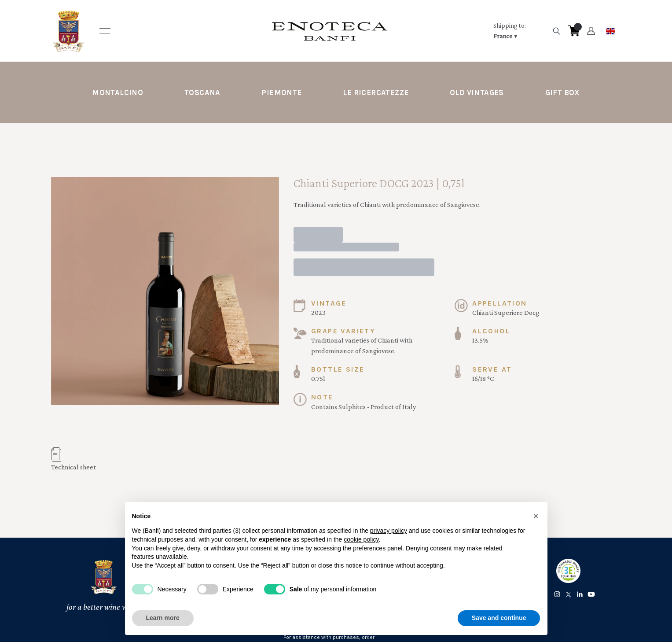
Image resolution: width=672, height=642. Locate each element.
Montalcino (118, 92)
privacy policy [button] (389, 531)
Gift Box (563, 92)
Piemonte (281, 92)
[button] (536, 516)
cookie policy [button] (361, 539)
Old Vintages (477, 92)
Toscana (202, 92)
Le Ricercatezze (376, 92)
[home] (330, 31)
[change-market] (520, 31)
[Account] (591, 31)
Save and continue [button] (499, 618)
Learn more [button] (163, 618)
